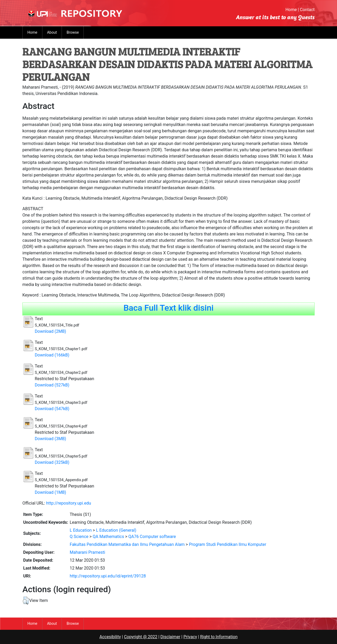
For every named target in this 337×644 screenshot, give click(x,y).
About (52, 32)
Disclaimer (170, 637)
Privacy (190, 637)
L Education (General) (116, 530)
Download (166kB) (52, 355)
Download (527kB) (52, 385)
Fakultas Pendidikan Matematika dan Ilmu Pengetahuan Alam (127, 544)
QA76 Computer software (152, 537)
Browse (73, 32)
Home (291, 10)
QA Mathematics (108, 537)
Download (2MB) (50, 331)
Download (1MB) (50, 492)
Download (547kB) (52, 409)
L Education (81, 530)
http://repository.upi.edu (69, 503)
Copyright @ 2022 (141, 637)
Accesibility (110, 637)
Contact (307, 10)
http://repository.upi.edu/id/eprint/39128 (108, 576)
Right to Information (219, 637)
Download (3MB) (50, 439)
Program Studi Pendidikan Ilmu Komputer (228, 544)
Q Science (79, 537)
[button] (26, 601)
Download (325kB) (52, 462)
